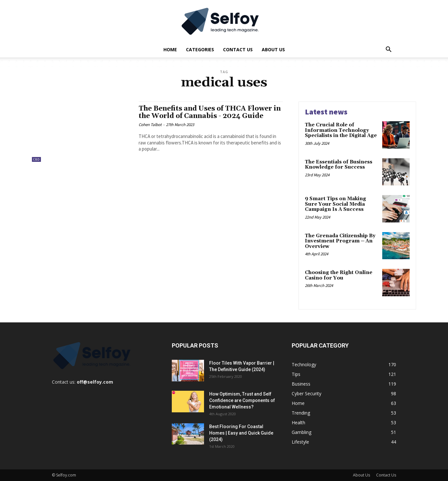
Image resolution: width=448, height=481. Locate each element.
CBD (36, 159)
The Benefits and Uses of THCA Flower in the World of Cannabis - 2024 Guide (210, 112)
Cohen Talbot (150, 125)
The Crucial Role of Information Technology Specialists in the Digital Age (341, 130)
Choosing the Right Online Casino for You (339, 275)
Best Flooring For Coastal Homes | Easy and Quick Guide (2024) (241, 433)
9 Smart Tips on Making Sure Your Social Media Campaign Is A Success (336, 204)
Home (170, 49)
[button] (388, 50)
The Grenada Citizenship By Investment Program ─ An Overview (340, 241)
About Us (273, 49)
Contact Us (238, 49)
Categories (200, 49)
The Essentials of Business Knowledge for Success (339, 165)
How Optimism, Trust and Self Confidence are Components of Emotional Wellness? (242, 400)
